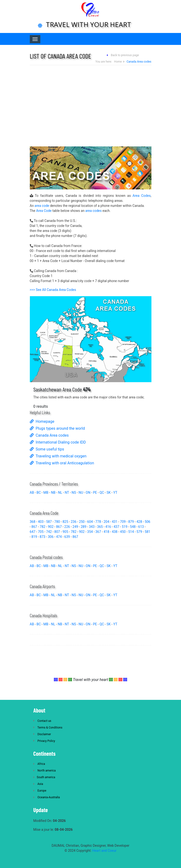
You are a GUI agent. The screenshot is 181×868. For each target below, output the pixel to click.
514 (131, 532)
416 (108, 527)
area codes (94, 211)
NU (81, 493)
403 (41, 522)
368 (33, 522)
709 (123, 522)
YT (115, 493)
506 (148, 522)
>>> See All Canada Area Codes (53, 290)
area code (42, 206)
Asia (38, 784)
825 (65, 522)
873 (42, 537)
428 (139, 522)
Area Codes (142, 196)
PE (95, 493)
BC (39, 493)
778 (98, 522)
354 (90, 532)
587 (49, 522)
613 (141, 527)
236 (74, 522)
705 (41, 532)
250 (82, 522)
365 (100, 527)
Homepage (42, 421)
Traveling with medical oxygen (58, 456)
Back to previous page (125, 55)
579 (139, 532)
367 (98, 532)
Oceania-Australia (47, 797)
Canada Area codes (49, 435)
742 (49, 532)
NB (53, 493)
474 (59, 537)
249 (75, 527)
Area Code (44, 211)
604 (90, 522)
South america (44, 777)
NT (67, 493)
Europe (40, 791)
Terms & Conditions (48, 728)
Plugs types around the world (57, 428)
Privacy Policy (44, 741)
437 (116, 527)
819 (34, 537)
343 (92, 527)
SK (109, 493)
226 (67, 527)
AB (32, 493)
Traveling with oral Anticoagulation (62, 463)
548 (133, 527)
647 (33, 532)
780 (57, 522)
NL (60, 493)
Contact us (42, 721)
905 (65, 532)
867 (34, 527)
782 (42, 527)
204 (106, 522)
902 (51, 527)
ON (88, 493)
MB (46, 493)
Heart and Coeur (104, 851)
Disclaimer (42, 734)
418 (106, 532)
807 (57, 532)
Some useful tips (47, 449)
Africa (39, 764)
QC (102, 493)
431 (115, 522)
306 (51, 537)
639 (67, 537)
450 (123, 532)
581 (148, 532)
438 (115, 532)
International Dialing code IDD (58, 442)
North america (45, 771)
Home (118, 62)
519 (125, 527)
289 (83, 527)
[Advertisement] (91, 106)
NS (74, 493)
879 (131, 522)
